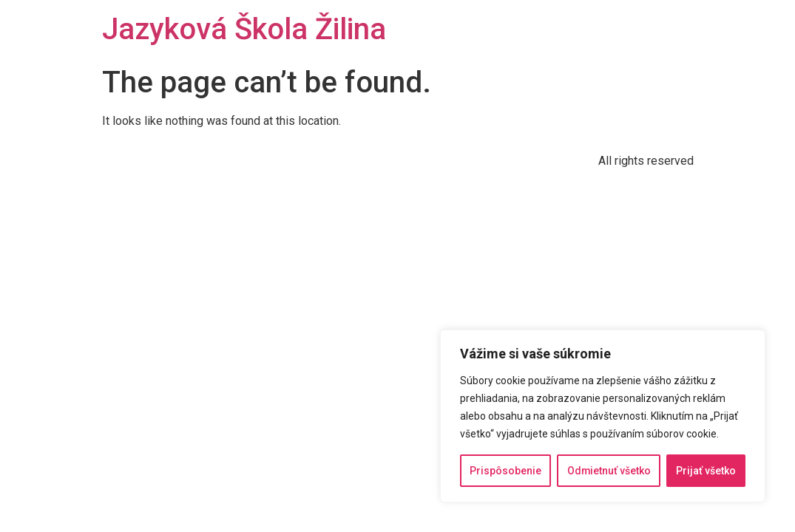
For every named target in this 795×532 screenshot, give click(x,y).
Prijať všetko (706, 471)
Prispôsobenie (505, 471)
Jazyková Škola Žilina (244, 29)
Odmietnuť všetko (609, 471)
